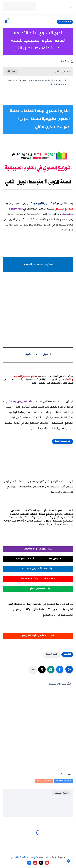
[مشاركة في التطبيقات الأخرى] (33, 669)
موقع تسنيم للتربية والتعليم (25, 858)
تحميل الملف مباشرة (38, 355)
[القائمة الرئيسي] (71, 7)
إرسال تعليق (61, 793)
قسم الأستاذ (65, 22)
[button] (60, 669)
